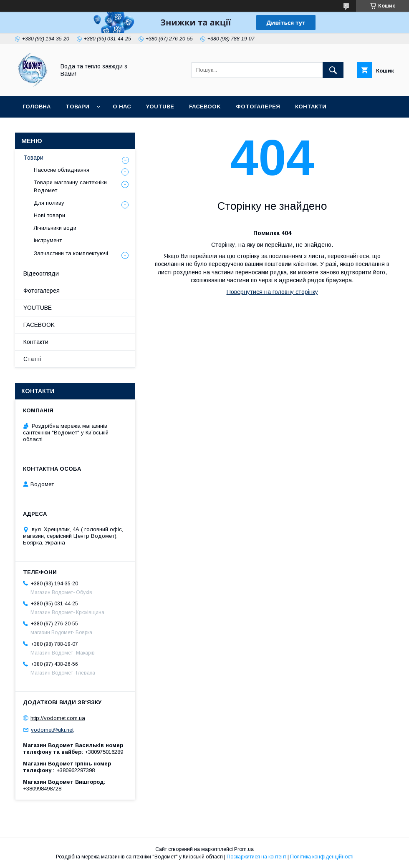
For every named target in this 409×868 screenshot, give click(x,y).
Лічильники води (55, 228)
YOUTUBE (160, 107)
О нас (122, 107)
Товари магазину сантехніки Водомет (70, 186)
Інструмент (48, 240)
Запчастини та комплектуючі (71, 253)
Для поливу (49, 203)
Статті (115, 128)
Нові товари (49, 215)
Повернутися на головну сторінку (272, 292)
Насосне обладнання (62, 170)
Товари (77, 107)
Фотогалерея (258, 107)
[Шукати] (333, 70)
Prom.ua (244, 849)
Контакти (311, 107)
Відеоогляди (41, 273)
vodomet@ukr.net (52, 730)
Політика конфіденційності (322, 857)
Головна (37, 107)
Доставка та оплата (56, 128)
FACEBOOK (205, 107)
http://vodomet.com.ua (58, 718)
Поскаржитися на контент (256, 857)
